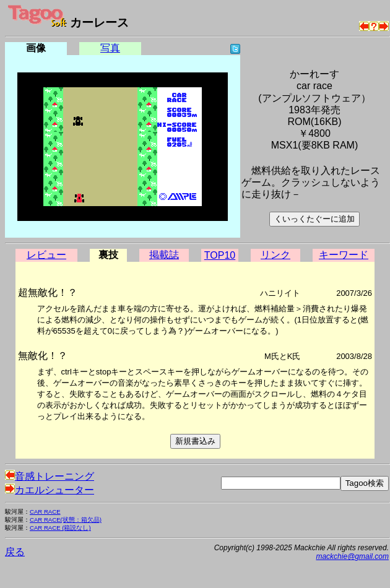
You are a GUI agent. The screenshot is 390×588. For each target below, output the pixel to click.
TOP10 (220, 255)
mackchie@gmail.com (352, 556)
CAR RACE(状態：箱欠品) (66, 520)
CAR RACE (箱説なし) (60, 528)
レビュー (46, 255)
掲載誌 (164, 255)
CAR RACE (45, 512)
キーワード (344, 255)
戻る (15, 552)
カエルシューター (50, 490)
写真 (110, 48)
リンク (275, 255)
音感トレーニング (50, 476)
